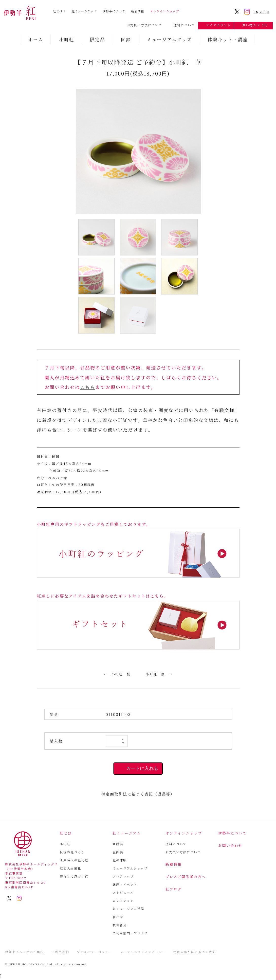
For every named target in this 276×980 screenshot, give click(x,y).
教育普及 (120, 925)
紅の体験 (120, 860)
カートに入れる (138, 768)
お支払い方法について (142, 25)
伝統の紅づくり (72, 852)
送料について (182, 25)
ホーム (36, 39)
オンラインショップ (164, 11)
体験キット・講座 (228, 39)
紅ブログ (174, 889)
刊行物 (118, 917)
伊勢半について (114, 11)
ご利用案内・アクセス (130, 933)
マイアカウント (216, 25)
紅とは (58, 11)
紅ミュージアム (83, 11)
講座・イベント (125, 884)
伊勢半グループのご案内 (24, 952)
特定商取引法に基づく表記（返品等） (138, 794)
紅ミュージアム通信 (128, 909)
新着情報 (137, 11)
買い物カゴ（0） (253, 25)
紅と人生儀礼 (70, 868)
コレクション (123, 901)
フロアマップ (123, 876)
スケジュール (123, 892)
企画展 (118, 852)
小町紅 (67, 39)
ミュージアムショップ (130, 868)
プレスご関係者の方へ (186, 877)
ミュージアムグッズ (169, 39)
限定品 (98, 39)
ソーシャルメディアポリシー (143, 952)
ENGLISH (261, 12)
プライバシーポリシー (95, 952)
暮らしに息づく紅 (74, 876)
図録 (126, 39)
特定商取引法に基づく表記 (195, 952)
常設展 (118, 844)
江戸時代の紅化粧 (74, 860)
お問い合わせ (230, 845)
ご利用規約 (60, 952)
